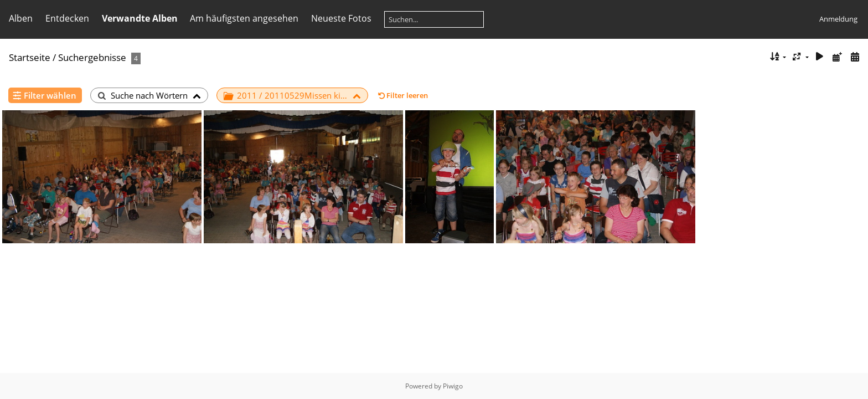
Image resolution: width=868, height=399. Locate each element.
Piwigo (453, 386)
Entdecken (67, 18)
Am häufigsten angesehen (244, 18)
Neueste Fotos (341, 18)
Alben (21, 18)
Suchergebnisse (92, 57)
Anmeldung (838, 19)
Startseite (30, 57)
